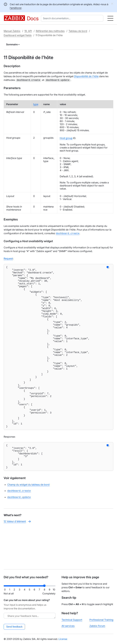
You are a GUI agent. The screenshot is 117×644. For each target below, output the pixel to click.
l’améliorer (16, 8)
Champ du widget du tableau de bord (28, 525)
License (63, 639)
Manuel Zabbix (12, 31)
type (36, 104)
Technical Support (72, 620)
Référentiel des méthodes (50, 31)
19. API (28, 31)
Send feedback (14, 627)
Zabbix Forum (97, 626)
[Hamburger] (110, 18)
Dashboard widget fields (18, 35)
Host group (66, 138)
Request (8, 258)
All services (68, 626)
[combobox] (73, 18)
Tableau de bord (78, 31)
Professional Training (101, 620)
